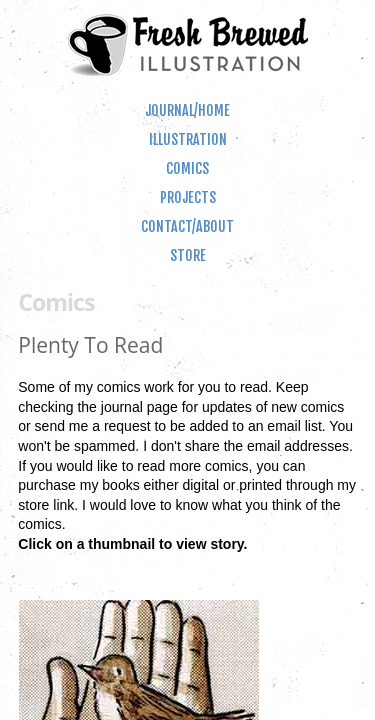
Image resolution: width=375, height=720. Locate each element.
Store (188, 255)
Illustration (188, 139)
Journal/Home (187, 110)
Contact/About (187, 226)
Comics (187, 168)
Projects (188, 197)
